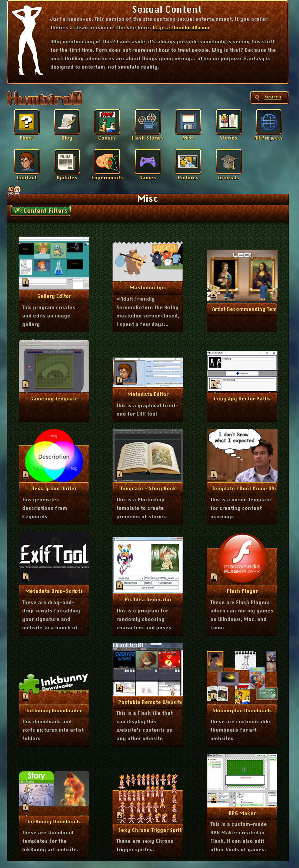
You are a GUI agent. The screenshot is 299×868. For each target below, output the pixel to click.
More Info (54, 296)
